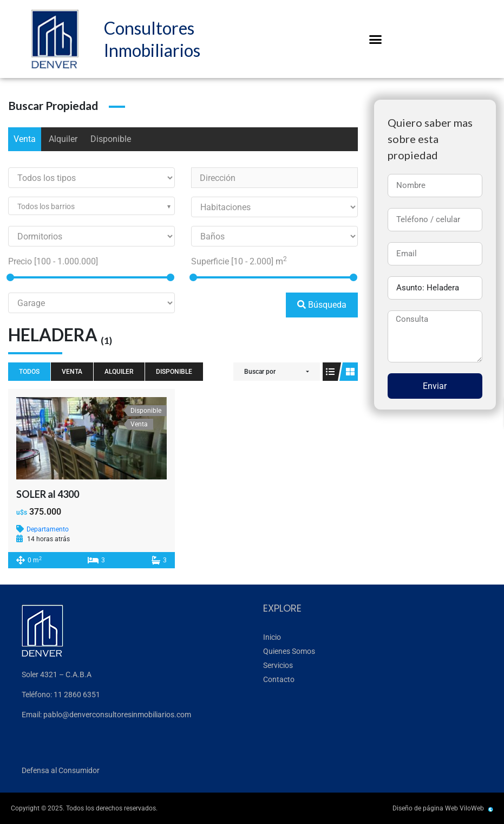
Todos (29, 372)
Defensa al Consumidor (61, 770)
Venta (25, 139)
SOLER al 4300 (48, 494)
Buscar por (260, 372)
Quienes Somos (289, 651)
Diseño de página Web (425, 808)
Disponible (111, 139)
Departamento (48, 529)
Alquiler (63, 139)
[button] (375, 39)
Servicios (278, 665)
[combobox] (91, 206)
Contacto (279, 679)
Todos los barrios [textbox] (46, 206)
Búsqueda (322, 305)
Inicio (272, 637)
